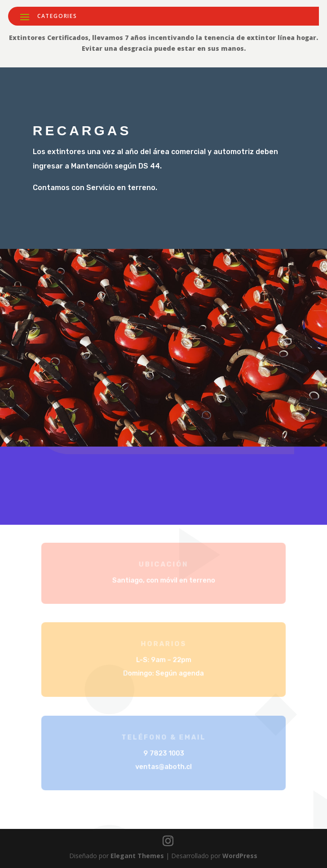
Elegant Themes (137, 856)
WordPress (240, 856)
